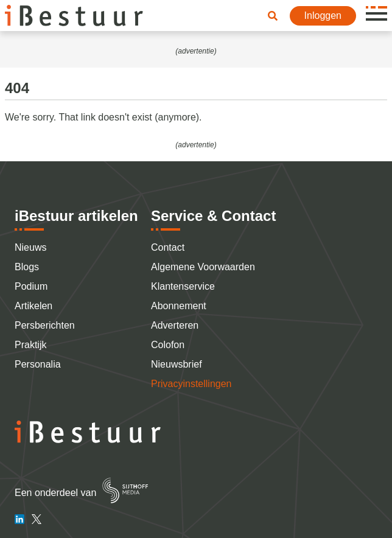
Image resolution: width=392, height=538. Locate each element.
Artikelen (33, 306)
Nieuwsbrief (177, 364)
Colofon (168, 345)
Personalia (38, 364)
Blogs (27, 267)
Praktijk (30, 345)
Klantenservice (183, 286)
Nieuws (30, 247)
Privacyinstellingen (191, 384)
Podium (31, 286)
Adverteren (175, 325)
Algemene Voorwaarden (203, 267)
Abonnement (179, 306)
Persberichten (45, 325)
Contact (168, 247)
